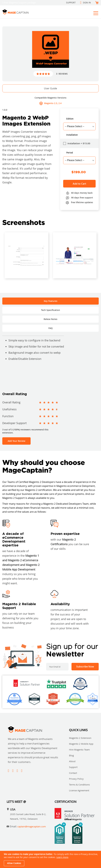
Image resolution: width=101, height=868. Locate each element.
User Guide (50, 88)
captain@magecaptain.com (32, 826)
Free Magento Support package (20, 3)
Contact (73, 773)
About (72, 761)
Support (71, 3)
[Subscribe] (85, 667)
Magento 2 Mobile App (81, 744)
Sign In (87, 3)
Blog (71, 755)
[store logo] (25, 12)
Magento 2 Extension (80, 738)
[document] (51, 859)
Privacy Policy (76, 779)
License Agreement (79, 790)
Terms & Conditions (79, 785)
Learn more (62, 857)
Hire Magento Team (79, 750)
